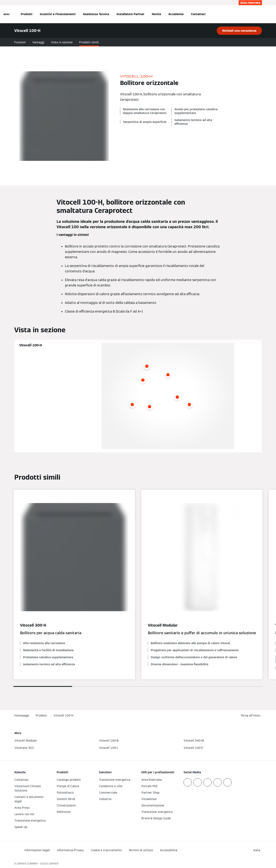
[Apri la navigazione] (7, 14)
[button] (251, 716)
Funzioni (20, 42)
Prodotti (27, 14)
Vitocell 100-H (64, 715)
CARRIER (53, 864)
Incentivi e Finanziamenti (58, 14)
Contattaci (198, 14)
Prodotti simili (89, 42)
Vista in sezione (62, 42)
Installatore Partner (130, 14)
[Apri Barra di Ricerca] (260, 14)
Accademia (176, 14)
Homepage (22, 715)
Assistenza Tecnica (96, 14)
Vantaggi (38, 42)
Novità (156, 14)
